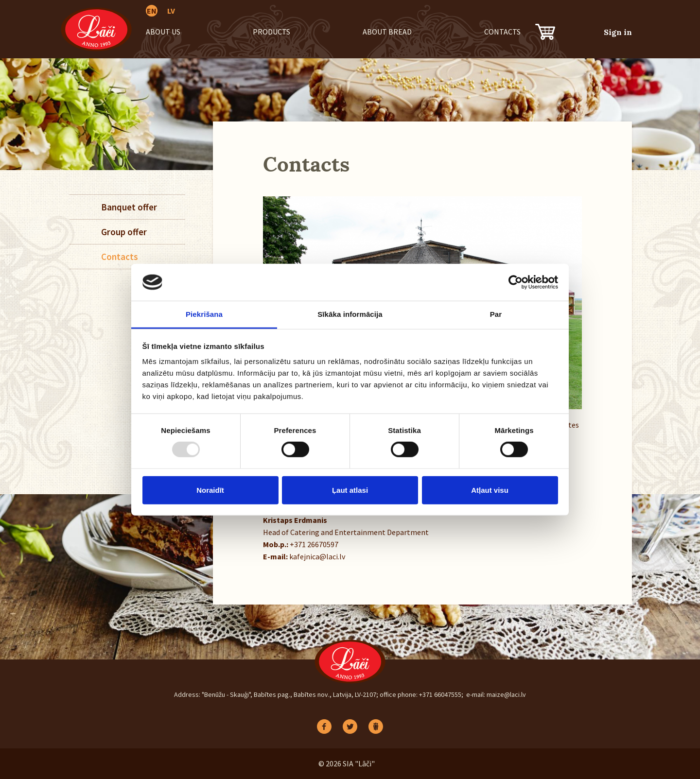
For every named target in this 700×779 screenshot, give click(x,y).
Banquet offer (129, 207)
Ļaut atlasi (350, 490)
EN (152, 11)
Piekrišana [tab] (204, 314)
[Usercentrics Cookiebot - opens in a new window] (516, 282)
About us (163, 32)
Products (271, 32)
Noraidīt (210, 490)
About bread (387, 32)
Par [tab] (496, 314)
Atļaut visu (490, 490)
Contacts (502, 32)
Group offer (124, 232)
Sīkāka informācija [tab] (350, 314)
